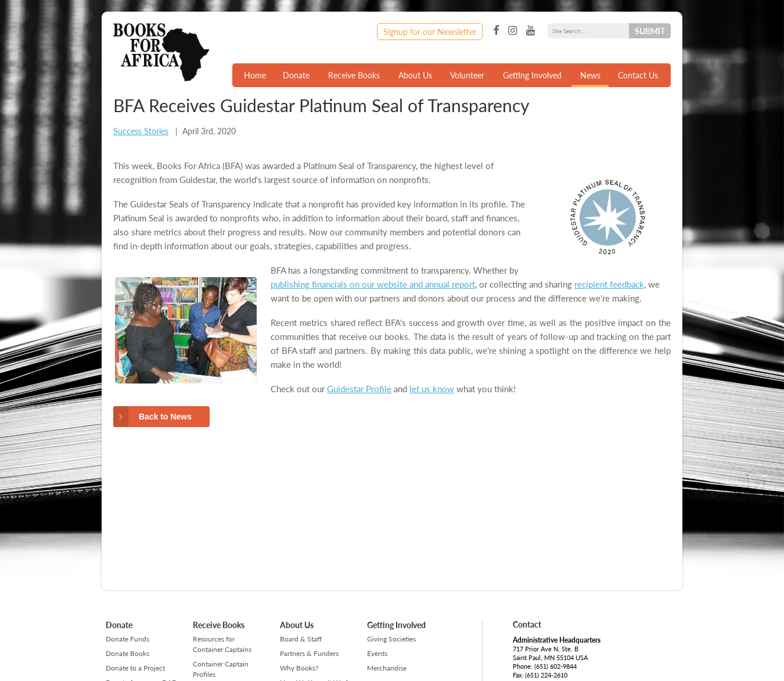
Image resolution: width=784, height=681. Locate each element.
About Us (415, 75)
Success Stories (141, 131)
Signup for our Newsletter (430, 31)
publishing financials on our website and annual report (373, 284)
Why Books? (299, 668)
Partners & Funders (309, 653)
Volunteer (467, 75)
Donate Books (127, 653)
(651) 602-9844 (555, 666)
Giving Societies (391, 639)
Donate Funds (127, 639)
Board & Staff (301, 639)
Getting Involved (532, 75)
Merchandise (387, 668)
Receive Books (354, 75)
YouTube (531, 31)
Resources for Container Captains (222, 644)
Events (377, 653)
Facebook (496, 31)
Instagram (513, 31)
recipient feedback (609, 284)
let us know (432, 388)
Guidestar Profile (359, 388)
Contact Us (638, 75)
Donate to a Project (135, 668)
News (590, 75)
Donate (296, 75)
